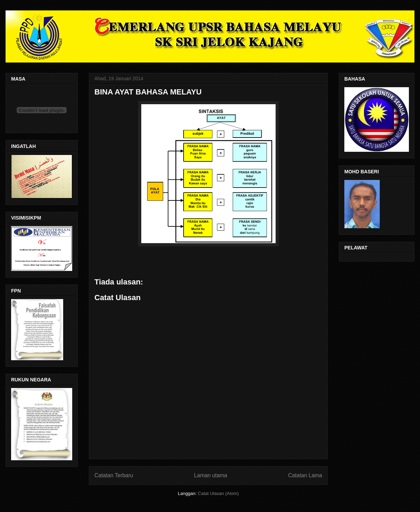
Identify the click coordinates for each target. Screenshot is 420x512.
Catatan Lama (305, 475)
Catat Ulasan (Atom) (218, 493)
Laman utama (211, 475)
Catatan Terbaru (114, 475)
